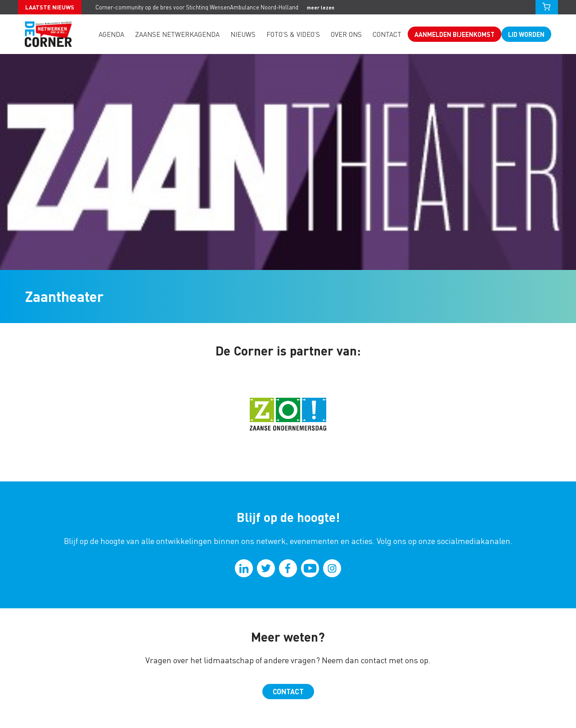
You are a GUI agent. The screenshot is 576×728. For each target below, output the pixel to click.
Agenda (111, 34)
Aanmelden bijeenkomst (454, 34)
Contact (387, 34)
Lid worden (526, 34)
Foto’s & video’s (293, 34)
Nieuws (243, 34)
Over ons (346, 34)
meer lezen (321, 7)
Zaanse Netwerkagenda (177, 34)
